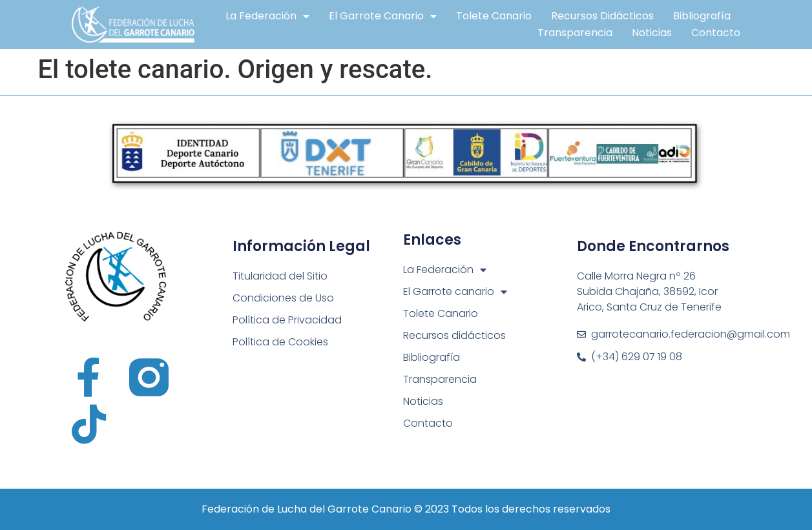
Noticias (652, 33)
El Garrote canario (383, 16)
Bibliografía (702, 16)
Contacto (716, 33)
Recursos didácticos (602, 16)
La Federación (267, 16)
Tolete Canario (494, 16)
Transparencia (575, 33)
